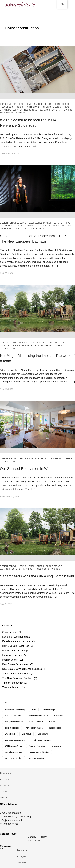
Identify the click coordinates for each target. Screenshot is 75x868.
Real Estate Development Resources (22, 669)
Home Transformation (14, 651)
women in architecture (14, 758)
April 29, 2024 (6, 273)
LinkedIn (21, 863)
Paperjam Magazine (37, 746)
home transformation (34, 728)
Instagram (22, 856)
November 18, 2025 (9, 153)
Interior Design (52, 107)
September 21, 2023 (10, 497)
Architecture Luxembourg (15, 710)
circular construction (13, 716)
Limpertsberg (10, 734)
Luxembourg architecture (15, 740)
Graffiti (52, 722)
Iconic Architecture (28, 107)
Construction (8, 104)
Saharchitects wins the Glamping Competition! (37, 576)
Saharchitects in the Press (56, 110)
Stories (4, 798)
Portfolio (4, 779)
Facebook (22, 850)
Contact (4, 792)
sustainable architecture (40, 752)
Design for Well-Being (13, 223)
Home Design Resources (16, 646)
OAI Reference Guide (13, 746)
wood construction (36, 758)
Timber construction (12, 113)
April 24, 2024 (6, 389)
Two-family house (12, 687)
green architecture (12, 728)
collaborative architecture (37, 716)
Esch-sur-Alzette (36, 722)
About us (5, 786)
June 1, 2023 (6, 604)
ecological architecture (14, 722)
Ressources (6, 773)
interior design (55, 728)
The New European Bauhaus (18, 678)
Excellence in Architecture (36, 104)
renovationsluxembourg (14, 752)
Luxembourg (43, 734)
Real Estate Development (16, 664)
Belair (34, 710)
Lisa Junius (26, 734)
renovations (56, 746)
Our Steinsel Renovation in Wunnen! (29, 469)
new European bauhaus (41, 740)
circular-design (49, 710)
